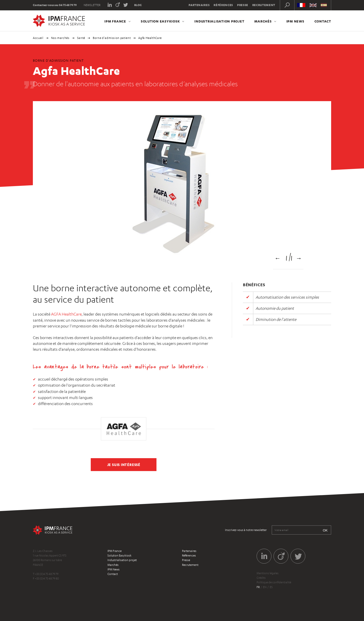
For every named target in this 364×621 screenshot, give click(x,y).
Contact (323, 21)
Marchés (263, 21)
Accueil (38, 38)
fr (258, 587)
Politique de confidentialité (274, 582)
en (265, 587)
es (271, 587)
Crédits (261, 578)
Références (223, 5)
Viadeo (118, 4)
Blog (138, 5)
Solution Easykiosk (160, 21)
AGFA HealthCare (66, 314)
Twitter (126, 4)
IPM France (115, 21)
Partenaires (199, 5)
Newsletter (92, 5)
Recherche (287, 5)
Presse (243, 5)
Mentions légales (268, 573)
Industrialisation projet (219, 21)
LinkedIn (110, 4)
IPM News (295, 21)
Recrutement (264, 5)
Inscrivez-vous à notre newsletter (246, 530)
